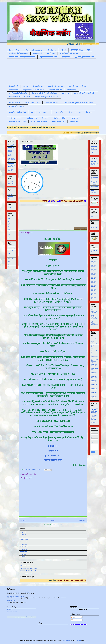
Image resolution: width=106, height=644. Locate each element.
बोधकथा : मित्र (94, 339)
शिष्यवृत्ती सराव (38, 86)
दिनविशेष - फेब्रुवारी (24, 537)
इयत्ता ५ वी (10, 261)
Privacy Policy (15, 50)
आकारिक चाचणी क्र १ (52, 103)
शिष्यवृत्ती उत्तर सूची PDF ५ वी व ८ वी (47, 97)
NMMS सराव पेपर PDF (11, 170)
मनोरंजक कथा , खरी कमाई (94, 397)
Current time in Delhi (38, 195)
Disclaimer (52, 50)
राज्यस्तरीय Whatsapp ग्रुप (80, 50)
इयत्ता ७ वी (10, 267)
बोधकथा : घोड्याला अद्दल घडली (94, 347)
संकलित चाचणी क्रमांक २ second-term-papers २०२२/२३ (94, 150)
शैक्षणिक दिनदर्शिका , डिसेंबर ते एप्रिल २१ (94, 324)
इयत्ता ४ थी (10, 259)
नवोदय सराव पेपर (44, 112)
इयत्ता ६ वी (10, 264)
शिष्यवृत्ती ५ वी (14, 86)
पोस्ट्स (73, 617)
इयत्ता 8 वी (10, 237)
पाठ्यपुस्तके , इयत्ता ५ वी (94, 278)
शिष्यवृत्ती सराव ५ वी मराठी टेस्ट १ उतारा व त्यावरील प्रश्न (18, 592)
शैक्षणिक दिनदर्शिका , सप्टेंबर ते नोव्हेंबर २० (94, 317)
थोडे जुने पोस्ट (82, 520)
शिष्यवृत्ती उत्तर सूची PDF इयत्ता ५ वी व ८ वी (12, 165)
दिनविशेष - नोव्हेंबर (24, 544)
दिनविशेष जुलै (23, 554)
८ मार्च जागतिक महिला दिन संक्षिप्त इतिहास (28, 568)
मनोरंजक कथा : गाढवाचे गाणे (94, 373)
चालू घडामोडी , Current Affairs (34, 90)
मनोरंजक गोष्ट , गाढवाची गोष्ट (94, 385)
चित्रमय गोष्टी (94, 227)
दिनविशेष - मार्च (23, 535)
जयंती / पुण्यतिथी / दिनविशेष (18, 93)
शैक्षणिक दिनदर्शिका (60, 118)
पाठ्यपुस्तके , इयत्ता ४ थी (94, 274)
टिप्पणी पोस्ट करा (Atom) (57, 525)
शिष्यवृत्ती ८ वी (11, 148)
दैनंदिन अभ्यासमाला (15, 118)
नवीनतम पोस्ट (24, 520)
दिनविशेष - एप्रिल (24, 532)
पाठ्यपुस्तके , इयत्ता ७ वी (94, 286)
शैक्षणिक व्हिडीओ (14, 103)
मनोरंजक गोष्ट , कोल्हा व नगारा (94, 389)
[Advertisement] (47, 71)
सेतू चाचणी (45, 118)
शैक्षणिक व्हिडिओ (11, 248)
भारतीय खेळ (51, 53)
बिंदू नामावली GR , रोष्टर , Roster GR (28, 571)
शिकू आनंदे (89, 112)
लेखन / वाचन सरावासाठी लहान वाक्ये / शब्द (94, 163)
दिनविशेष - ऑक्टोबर (24, 547)
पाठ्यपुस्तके (74, 118)
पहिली (92, 216)
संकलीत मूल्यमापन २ (93, 191)
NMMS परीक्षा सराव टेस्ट (17, 106)
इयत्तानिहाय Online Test (18, 112)
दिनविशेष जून (23, 557)
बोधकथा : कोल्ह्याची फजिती (94, 356)
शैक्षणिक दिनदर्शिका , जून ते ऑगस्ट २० (94, 311)
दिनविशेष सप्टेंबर (24, 549)
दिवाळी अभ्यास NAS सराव (94, 251)
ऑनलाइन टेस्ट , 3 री (11, 601)
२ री (9, 221)
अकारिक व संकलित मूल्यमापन (19, 53)
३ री (9, 224)
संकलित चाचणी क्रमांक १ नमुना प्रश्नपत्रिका (79, 103)
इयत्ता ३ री (10, 256)
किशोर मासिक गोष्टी (59, 122)
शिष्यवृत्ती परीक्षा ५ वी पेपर (56, 86)
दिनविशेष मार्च (53, 446)
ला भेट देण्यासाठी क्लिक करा (35, 617)
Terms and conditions (34, 50)
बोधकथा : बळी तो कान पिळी (94, 365)
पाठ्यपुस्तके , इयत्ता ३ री (94, 270)
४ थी (9, 227)
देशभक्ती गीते (74, 122)
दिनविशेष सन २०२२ (56, 90)
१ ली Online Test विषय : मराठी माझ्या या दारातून (94, 410)
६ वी (9, 232)
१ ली (9, 219)
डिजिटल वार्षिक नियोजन (32, 103)
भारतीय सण (65, 93)
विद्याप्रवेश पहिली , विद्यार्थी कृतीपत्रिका (44, 93)
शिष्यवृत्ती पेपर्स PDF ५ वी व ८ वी (20, 97)
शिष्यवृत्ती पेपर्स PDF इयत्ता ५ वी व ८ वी (12, 160)
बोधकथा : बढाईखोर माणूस (94, 342)
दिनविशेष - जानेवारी (24, 540)
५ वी (9, 229)
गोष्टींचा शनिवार (59, 112)
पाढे (32, 112)
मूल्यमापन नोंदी (38, 53)
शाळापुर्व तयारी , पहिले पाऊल (69, 53)
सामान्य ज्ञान (14, 90)
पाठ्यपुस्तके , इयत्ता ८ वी (94, 290)
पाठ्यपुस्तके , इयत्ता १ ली (94, 262)
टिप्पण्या (73, 620)
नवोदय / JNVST (10, 155)
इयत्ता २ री (10, 254)
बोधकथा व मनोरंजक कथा (39, 122)
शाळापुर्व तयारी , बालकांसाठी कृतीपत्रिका (22, 57)
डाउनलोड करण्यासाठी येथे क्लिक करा (34, 127)
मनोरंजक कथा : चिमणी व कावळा (94, 377)
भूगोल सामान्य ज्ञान (53, 456)
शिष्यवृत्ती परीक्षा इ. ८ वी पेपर (77, 86)
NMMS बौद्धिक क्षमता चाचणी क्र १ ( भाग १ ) (15, 596)
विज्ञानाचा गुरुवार (75, 112)
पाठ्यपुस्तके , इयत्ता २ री (94, 266)
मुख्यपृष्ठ (53, 520)
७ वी (9, 235)
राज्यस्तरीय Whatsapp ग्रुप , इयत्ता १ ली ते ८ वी (78, 57)
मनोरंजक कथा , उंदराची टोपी (94, 381)
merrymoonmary (67, 641)
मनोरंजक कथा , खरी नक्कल (94, 393)
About (64, 50)
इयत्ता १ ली (10, 251)
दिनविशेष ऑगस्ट (24, 552)
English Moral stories (18, 122)
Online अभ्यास (32, 118)
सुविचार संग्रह (72, 90)
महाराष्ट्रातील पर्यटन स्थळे (48, 57)
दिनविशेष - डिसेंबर (24, 542)
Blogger (79, 641)
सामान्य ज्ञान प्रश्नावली (11, 198)
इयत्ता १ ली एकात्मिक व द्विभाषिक (85, 93)
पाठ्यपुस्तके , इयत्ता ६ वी (94, 282)
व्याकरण (26, 86)
